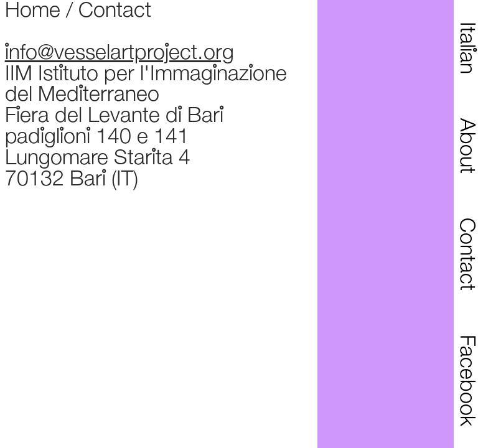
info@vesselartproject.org (119, 54)
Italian (466, 48)
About (466, 146)
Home (33, 11)
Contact (115, 11)
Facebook (466, 380)
